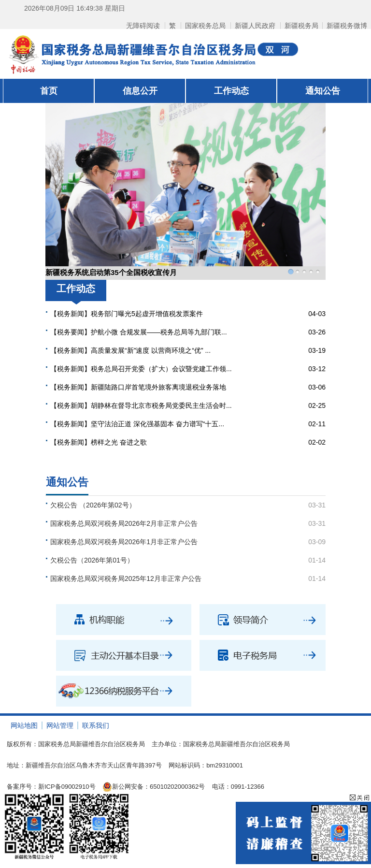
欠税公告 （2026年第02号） (93, 505)
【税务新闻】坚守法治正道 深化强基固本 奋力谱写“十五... (137, 424)
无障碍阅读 (143, 26)
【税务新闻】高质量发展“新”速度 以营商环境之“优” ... (130, 350)
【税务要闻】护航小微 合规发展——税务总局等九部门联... (139, 332)
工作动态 (231, 91)
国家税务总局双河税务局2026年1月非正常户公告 (124, 542)
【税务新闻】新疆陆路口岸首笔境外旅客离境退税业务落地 (138, 387)
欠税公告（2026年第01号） (92, 560)
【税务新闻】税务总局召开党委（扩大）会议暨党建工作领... (141, 369)
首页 (49, 91)
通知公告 (323, 91)
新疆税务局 (301, 26)
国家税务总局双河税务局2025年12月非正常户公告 (126, 579)
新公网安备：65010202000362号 (154, 787)
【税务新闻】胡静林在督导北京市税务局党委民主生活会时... (141, 405)
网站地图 (24, 725)
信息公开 (140, 91)
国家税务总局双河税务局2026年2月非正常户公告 (124, 523)
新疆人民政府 (255, 26)
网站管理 (60, 725)
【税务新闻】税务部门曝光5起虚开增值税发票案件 (127, 314)
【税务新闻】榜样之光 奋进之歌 (99, 442)
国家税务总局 (205, 26)
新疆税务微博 (347, 26)
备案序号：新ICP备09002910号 (51, 787)
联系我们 (96, 725)
